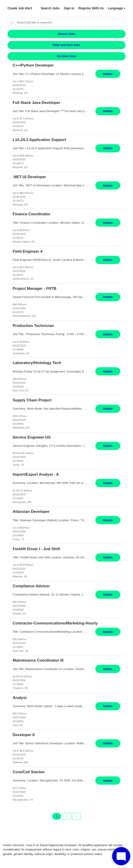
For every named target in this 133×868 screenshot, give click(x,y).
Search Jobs (50, 8)
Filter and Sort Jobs (66, 45)
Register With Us (91, 8)
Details (108, 74)
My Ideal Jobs (66, 56)
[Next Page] (76, 816)
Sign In (69, 8)
